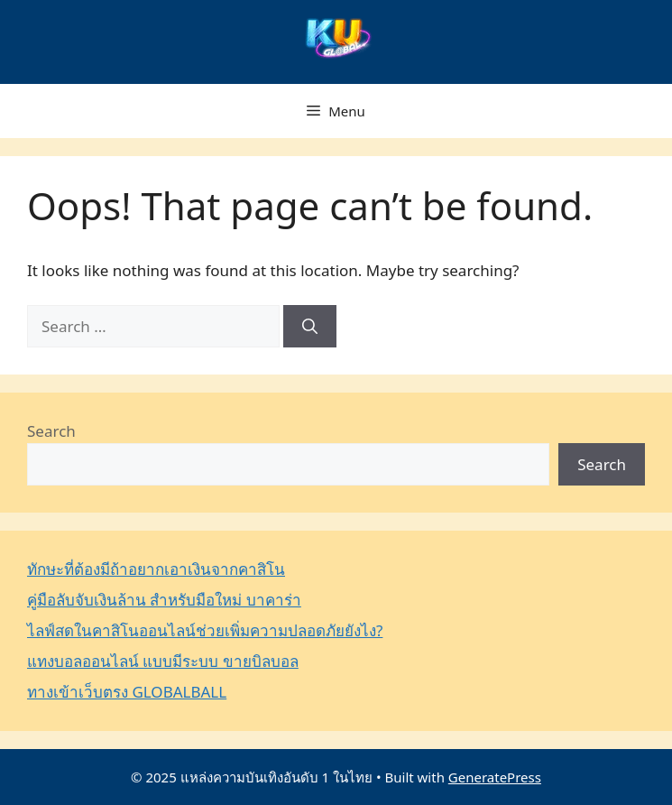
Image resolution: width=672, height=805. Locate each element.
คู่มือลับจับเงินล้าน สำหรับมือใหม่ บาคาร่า (164, 600)
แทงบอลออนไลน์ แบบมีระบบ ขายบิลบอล (163, 661)
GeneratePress (495, 777)
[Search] (310, 327)
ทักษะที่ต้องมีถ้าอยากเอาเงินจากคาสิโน (156, 569)
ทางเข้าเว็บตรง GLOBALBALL (127, 692)
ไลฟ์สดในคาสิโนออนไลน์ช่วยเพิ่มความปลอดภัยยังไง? (205, 630)
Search (51, 431)
